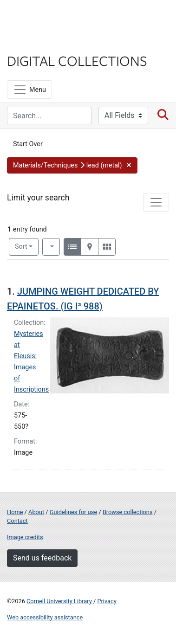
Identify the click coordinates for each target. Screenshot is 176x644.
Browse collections (128, 512)
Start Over (28, 144)
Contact (17, 521)
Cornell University (53, 18)
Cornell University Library (59, 601)
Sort (21, 247)
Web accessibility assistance (45, 617)
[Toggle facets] (156, 202)
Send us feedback (42, 558)
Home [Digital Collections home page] (15, 512)
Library (35, 42)
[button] (72, 166)
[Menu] (29, 90)
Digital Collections (77, 60)
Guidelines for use (73, 512)
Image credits (25, 537)
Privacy (107, 601)
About (36, 512)
